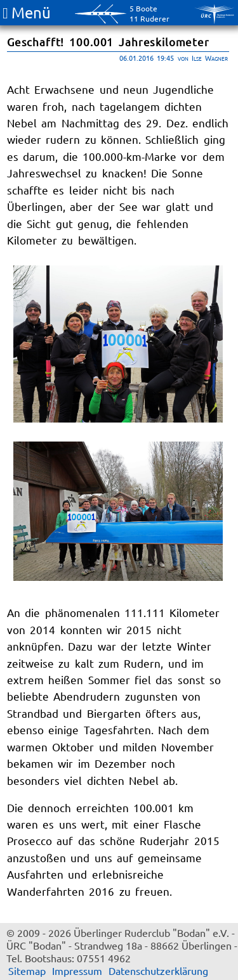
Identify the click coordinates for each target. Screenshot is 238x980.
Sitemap (27, 970)
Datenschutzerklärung (158, 970)
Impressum (77, 970)
